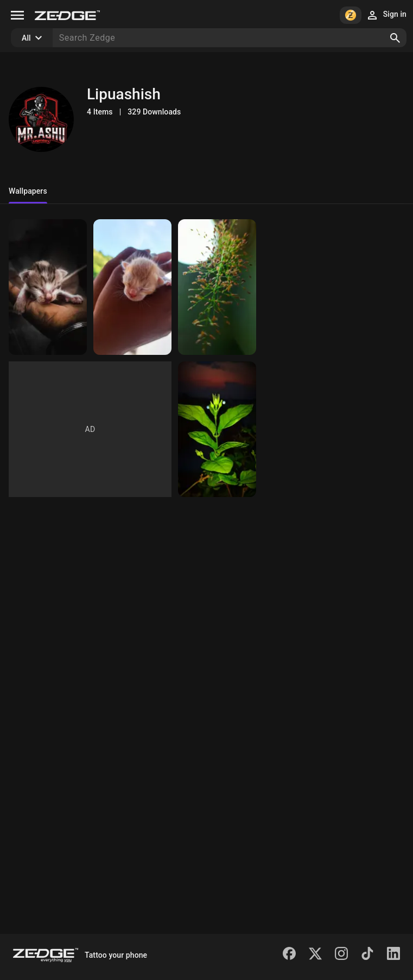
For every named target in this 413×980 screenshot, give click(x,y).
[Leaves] (217, 287)
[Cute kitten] (132, 287)
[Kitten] (48, 287)
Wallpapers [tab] (28, 191)
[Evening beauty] (217, 429)
